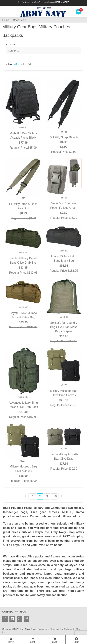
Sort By (11, 45)
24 (22, 64)
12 (16, 64)
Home (6, 20)
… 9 (54, 496)
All (29, 64)
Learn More (62, 2)
